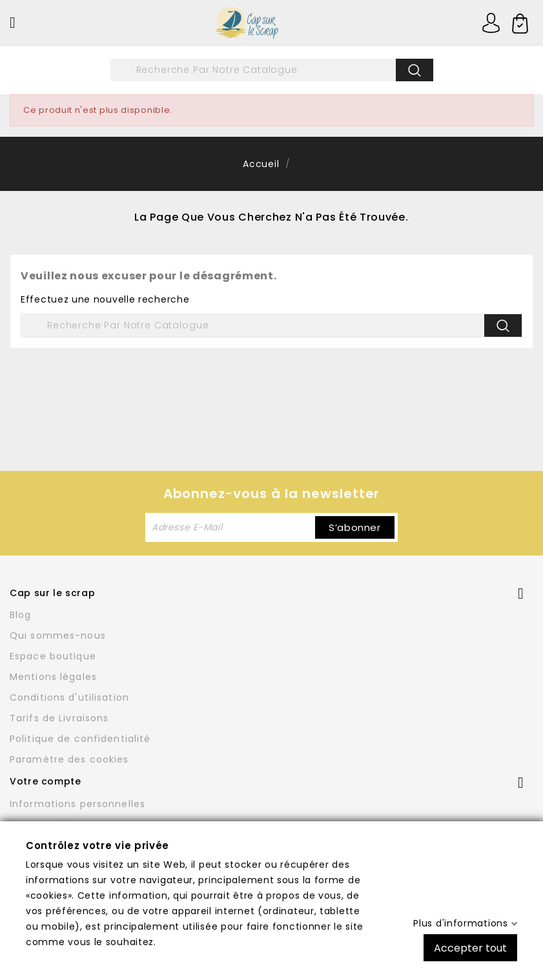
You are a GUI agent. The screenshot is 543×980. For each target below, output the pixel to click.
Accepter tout (470, 947)
